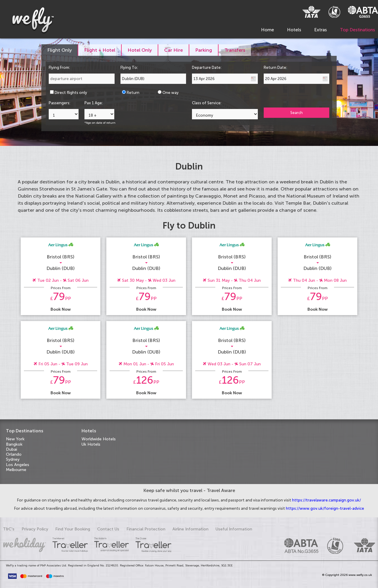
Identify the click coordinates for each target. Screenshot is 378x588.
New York (15, 439)
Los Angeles (18, 465)
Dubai (12, 449)
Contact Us (108, 529)
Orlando (14, 454)
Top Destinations (357, 30)
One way (171, 93)
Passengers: (60, 103)
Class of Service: (207, 103)
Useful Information (234, 529)
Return (133, 93)
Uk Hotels (91, 444)
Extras (321, 30)
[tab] (60, 50)
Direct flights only (71, 93)
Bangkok (14, 444)
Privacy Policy (35, 529)
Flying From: (59, 67)
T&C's (9, 529)
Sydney (13, 459)
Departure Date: (207, 67)
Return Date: (275, 67)
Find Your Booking (73, 529)
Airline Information (190, 529)
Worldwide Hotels (99, 439)
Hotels (294, 30)
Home (268, 30)
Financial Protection (146, 529)
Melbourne (16, 470)
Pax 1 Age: (94, 103)
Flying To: (129, 67)
